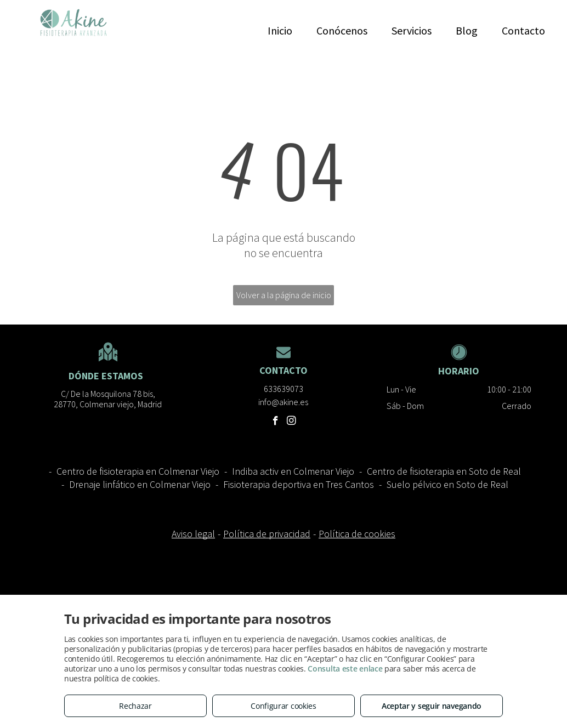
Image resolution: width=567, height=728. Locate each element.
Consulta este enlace (345, 669)
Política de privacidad (267, 534)
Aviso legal (193, 534)
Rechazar (135, 706)
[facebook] (276, 422)
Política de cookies (357, 534)
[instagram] (291, 422)
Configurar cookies (283, 706)
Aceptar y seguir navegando (432, 706)
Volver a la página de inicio (284, 295)
